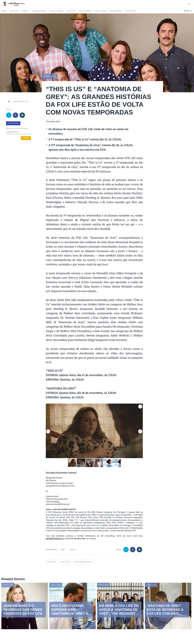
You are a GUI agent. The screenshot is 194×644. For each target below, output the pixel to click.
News (4, 11)
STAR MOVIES (116, 11)
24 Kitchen (130, 11)
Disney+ (25, 11)
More (188, 11)
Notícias (14, 11)
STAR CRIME (101, 11)
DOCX (73, 550)
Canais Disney (39, 11)
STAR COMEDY (85, 11)
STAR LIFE (71, 11)
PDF (63, 550)
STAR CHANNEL (57, 11)
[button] (140, 406)
